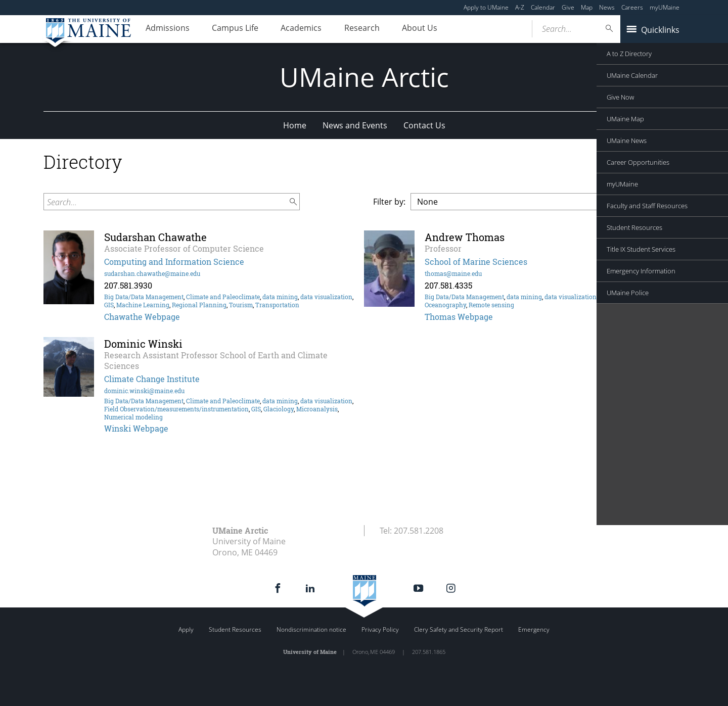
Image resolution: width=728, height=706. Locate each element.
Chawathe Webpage (142, 317)
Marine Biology (621, 297)
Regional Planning (199, 305)
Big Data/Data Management (144, 297)
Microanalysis (317, 409)
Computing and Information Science (174, 262)
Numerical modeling (133, 417)
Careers (632, 7)
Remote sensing (491, 305)
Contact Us (424, 125)
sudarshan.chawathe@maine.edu (152, 273)
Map (587, 7)
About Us (442, 29)
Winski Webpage (136, 428)
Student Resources (235, 629)
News (607, 7)
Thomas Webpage (459, 317)
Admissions (170, 29)
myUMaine (665, 7)
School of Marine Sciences (476, 262)
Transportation (277, 305)
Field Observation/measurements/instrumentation (176, 409)
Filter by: (389, 202)
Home (295, 125)
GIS (109, 305)
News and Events (355, 125)
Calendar (543, 7)
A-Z (520, 7)
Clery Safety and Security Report (459, 629)
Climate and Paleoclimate (223, 297)
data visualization (326, 297)
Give (568, 7)
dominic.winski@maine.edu (144, 391)
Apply (186, 629)
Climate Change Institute (152, 379)
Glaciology (279, 409)
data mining (280, 297)
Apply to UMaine (486, 7)
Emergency (534, 629)
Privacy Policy (380, 629)
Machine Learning (143, 305)
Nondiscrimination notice (311, 629)
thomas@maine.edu (453, 273)
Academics (314, 29)
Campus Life (243, 29)
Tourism (241, 305)
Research (379, 29)
